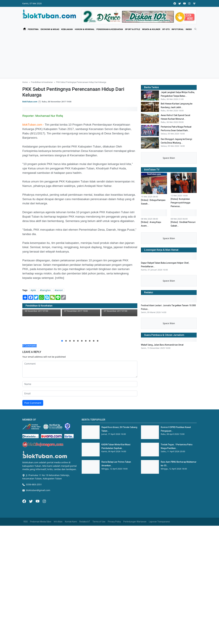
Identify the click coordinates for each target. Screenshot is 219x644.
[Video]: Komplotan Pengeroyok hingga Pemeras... (180, 203)
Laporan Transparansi (159, 522)
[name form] (80, 384)
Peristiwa (33, 29)
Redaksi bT (85, 522)
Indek (189, 29)
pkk (34, 290)
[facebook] (175, 3)
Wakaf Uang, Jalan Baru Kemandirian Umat (162, 345)
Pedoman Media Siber (41, 522)
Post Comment (33, 403)
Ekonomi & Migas (50, 29)
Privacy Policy (114, 522)
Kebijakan (67, 29)
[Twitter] (31, 501)
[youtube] (184, 3)
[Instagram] (44, 501)
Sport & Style (133, 29)
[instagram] (189, 3)
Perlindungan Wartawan (135, 522)
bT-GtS (166, 29)
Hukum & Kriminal (85, 29)
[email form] (80, 393)
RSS (26, 522)
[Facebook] (24, 501)
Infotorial (178, 29)
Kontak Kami (71, 522)
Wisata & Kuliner (151, 29)
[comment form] (80, 369)
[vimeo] (194, 3)
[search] (194, 29)
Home (25, 82)
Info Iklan (58, 522)
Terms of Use (99, 522)
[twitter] (180, 3)
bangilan (46, 290)
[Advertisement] (109, 55)
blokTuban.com (30, 102)
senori (59, 290)
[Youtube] (38, 501)
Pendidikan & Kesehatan (110, 29)
